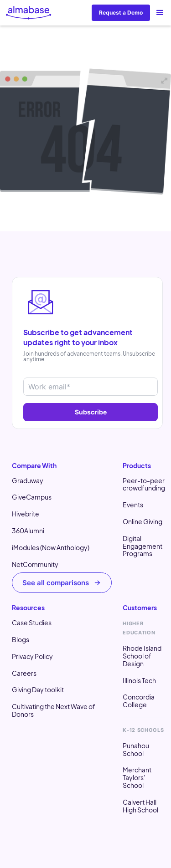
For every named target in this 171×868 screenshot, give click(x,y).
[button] (160, 13)
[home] (29, 13)
